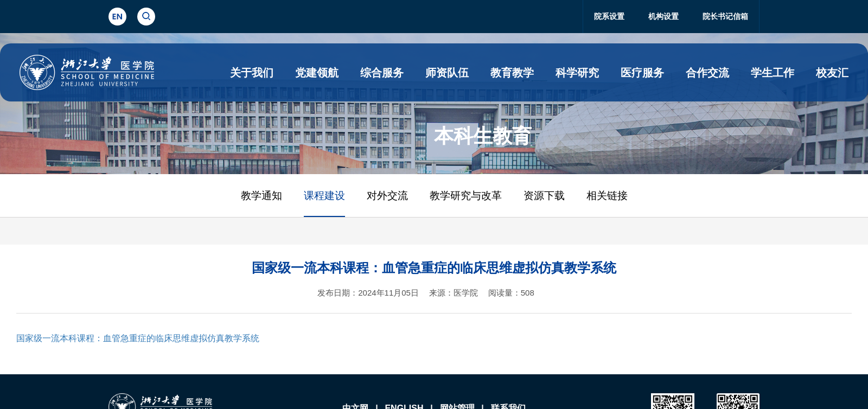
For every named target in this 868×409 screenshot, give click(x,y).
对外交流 (387, 196)
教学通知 (261, 196)
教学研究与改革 (466, 196)
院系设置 (609, 16)
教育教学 (512, 73)
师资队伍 (447, 73)
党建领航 (317, 73)
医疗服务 (642, 73)
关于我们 (252, 73)
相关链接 (607, 196)
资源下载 (544, 196)
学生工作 (773, 73)
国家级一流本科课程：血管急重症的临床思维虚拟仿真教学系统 (138, 338)
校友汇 (832, 73)
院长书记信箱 (725, 16)
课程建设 (324, 196)
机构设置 (663, 16)
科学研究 (577, 73)
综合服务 (382, 73)
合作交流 (707, 73)
